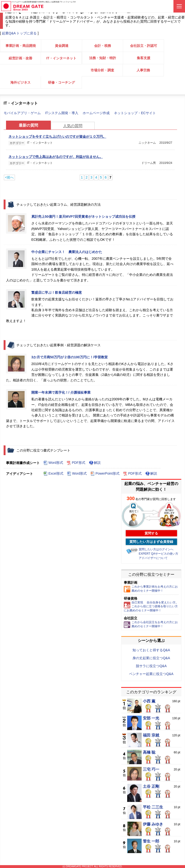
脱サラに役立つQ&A (151, 666)
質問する (151, 533)
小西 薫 (149, 701)
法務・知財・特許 (103, 58)
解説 (95, 463)
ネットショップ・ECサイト (135, 113)
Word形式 (53, 463)
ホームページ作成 (97, 113)
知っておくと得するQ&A (151, 650)
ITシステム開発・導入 (62, 113)
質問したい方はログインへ (156, 549)
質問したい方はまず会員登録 (151, 542)
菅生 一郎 (151, 841)
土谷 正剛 (151, 787)
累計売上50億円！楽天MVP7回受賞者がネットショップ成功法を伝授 (83, 217)
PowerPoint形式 (105, 474)
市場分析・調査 (102, 70)
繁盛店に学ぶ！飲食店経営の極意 (57, 292)
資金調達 (62, 46)
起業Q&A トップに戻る (19, 33)
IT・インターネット (61, 58)
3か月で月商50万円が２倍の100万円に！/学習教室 (69, 357)
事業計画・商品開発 (21, 46)
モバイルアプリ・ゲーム (23, 113)
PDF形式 (76, 463)
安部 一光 (151, 718)
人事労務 (143, 70)
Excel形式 (53, 474)
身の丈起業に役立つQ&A (151, 658)
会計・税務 (103, 46)
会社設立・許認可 (144, 46)
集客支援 (144, 58)
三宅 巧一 (151, 769)
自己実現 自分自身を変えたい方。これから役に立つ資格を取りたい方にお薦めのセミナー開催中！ (151, 607)
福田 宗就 (151, 735)
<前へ (9, 177)
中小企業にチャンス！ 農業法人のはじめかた (67, 252)
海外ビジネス (20, 82)
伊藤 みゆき (153, 824)
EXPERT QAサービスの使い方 (159, 554)
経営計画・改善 (20, 58)
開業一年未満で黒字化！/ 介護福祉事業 (61, 392)
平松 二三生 (153, 807)
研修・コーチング (61, 82)
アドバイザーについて (153, 558)
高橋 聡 (149, 752)
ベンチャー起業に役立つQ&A (151, 674)
